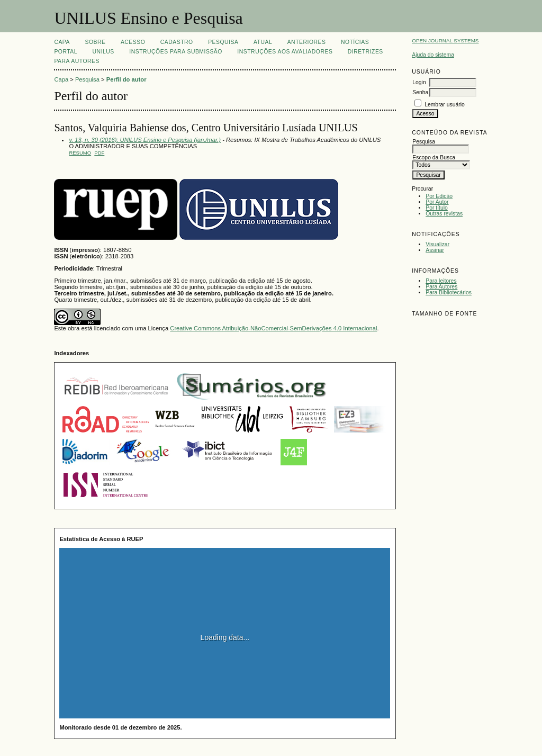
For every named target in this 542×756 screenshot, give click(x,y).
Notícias (355, 42)
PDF (99, 153)
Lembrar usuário (445, 105)
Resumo (80, 153)
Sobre (95, 42)
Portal (66, 52)
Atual (263, 42)
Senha (420, 92)
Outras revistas (444, 214)
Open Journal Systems (445, 40)
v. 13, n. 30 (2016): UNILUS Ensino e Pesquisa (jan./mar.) (145, 140)
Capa (62, 42)
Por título (437, 208)
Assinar (435, 250)
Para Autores (441, 287)
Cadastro (177, 42)
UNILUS (103, 52)
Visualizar (437, 244)
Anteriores (307, 42)
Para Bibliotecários (449, 292)
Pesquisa (223, 42)
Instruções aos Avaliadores (285, 52)
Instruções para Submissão (176, 52)
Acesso (133, 42)
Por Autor (437, 202)
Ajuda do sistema (433, 55)
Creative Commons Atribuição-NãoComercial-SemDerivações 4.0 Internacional (273, 328)
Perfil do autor (127, 79)
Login (419, 82)
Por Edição (439, 196)
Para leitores (441, 281)
